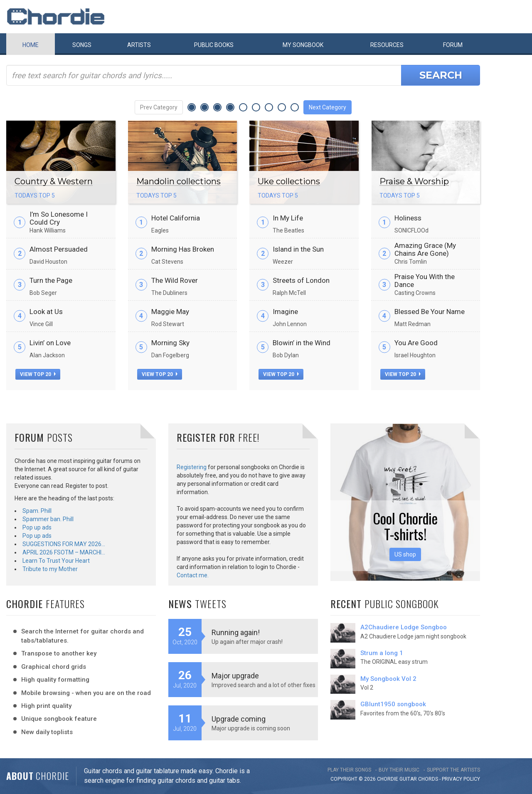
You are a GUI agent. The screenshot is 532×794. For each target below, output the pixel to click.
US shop (405, 554)
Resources (387, 45)
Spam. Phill (37, 511)
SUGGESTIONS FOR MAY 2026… (64, 544)
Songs (82, 45)
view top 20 (38, 374)
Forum (453, 45)
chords (428, 779)
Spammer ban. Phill (48, 519)
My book (303, 45)
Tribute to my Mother (50, 569)
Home (31, 45)
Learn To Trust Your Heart (56, 561)
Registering (192, 467)
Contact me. (193, 575)
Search (441, 75)
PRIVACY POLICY (461, 779)
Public (214, 45)
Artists (139, 45)
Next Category (328, 107)
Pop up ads (37, 527)
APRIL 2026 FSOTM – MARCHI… (64, 552)
